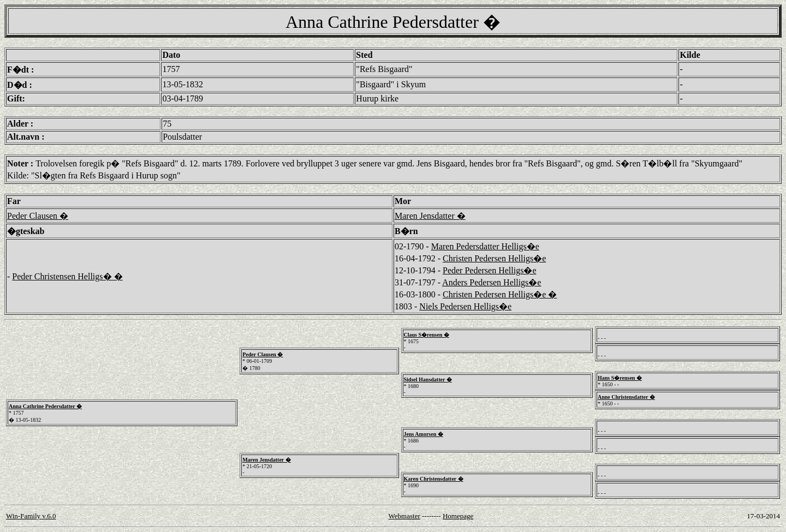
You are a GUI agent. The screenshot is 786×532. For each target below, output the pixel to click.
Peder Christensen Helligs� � (67, 276)
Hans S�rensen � (620, 378)
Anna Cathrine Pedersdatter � (45, 406)
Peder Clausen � (38, 216)
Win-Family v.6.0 (31, 516)
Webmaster (404, 516)
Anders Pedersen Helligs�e (492, 282)
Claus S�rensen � (427, 335)
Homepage (458, 516)
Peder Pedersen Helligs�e (490, 270)
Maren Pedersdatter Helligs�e (485, 246)
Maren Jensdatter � (430, 216)
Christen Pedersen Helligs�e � (500, 294)
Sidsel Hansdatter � (428, 379)
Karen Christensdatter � (434, 479)
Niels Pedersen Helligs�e (465, 306)
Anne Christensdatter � (626, 397)
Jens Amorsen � (424, 434)
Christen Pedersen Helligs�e (494, 258)
